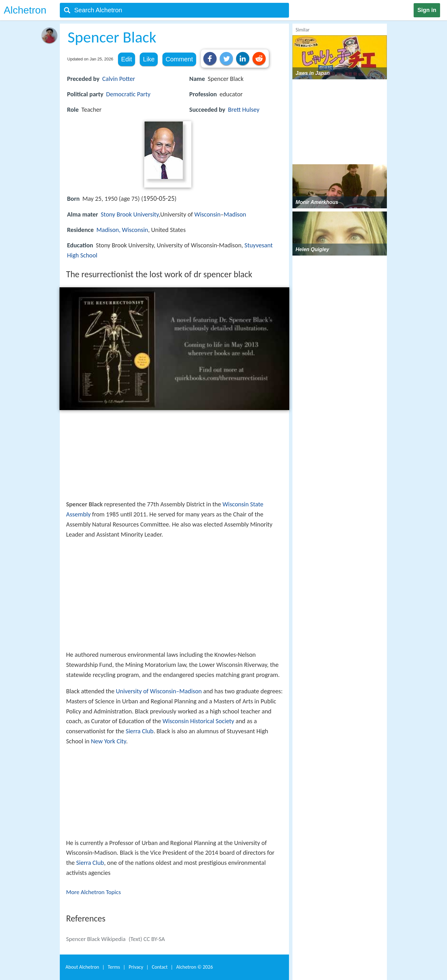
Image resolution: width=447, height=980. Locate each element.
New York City (109, 741)
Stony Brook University (130, 214)
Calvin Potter (119, 79)
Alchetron (25, 10)
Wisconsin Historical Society (198, 721)
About (82, 967)
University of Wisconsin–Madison (159, 691)
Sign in (427, 10)
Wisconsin (207, 214)
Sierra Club (139, 731)
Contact (160, 967)
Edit (127, 59)
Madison (235, 214)
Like (149, 59)
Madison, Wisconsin (122, 230)
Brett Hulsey (244, 110)
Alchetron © (195, 967)
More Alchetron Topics (93, 892)
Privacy (136, 967)
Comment (179, 59)
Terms (114, 967)
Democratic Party (128, 94)
